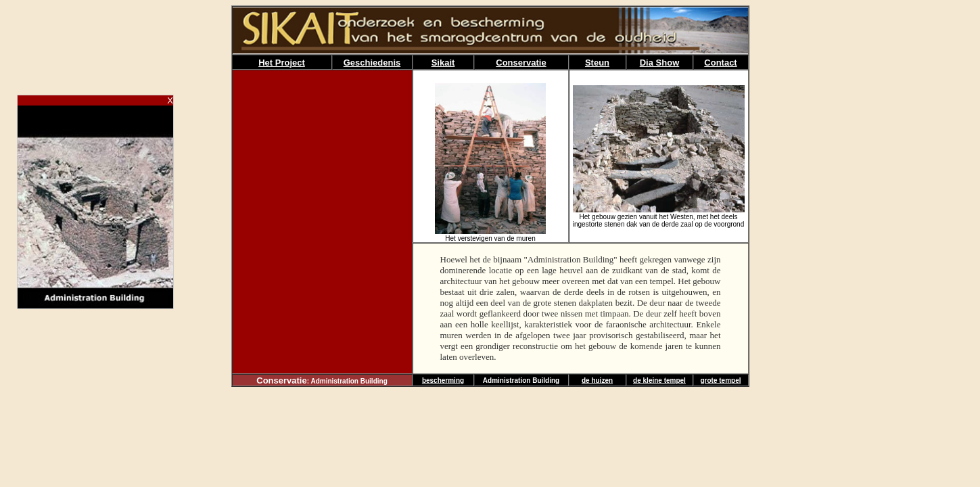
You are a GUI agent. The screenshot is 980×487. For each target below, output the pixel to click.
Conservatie (521, 63)
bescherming (443, 380)
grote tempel (720, 380)
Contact (720, 63)
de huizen (597, 380)
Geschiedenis (372, 63)
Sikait (443, 63)
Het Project (282, 63)
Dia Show (660, 63)
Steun (597, 63)
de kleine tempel (659, 380)
